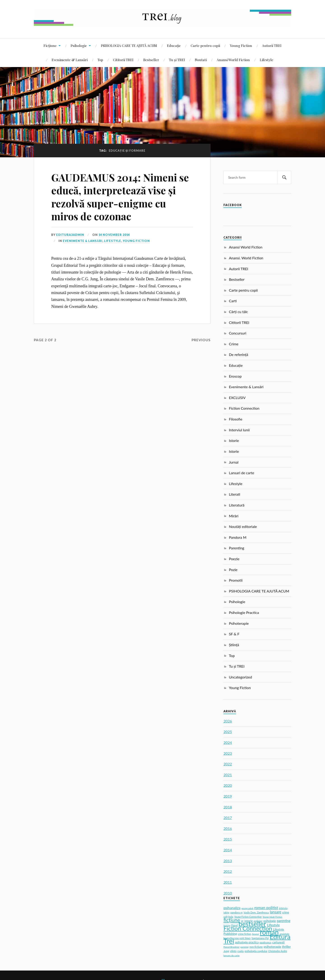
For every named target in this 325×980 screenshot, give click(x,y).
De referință (238, 354)
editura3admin (70, 235)
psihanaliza (232, 908)
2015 (228, 839)
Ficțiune (50, 45)
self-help (228, 917)
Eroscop (235, 376)
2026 (228, 721)
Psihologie (79, 45)
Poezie (234, 559)
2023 (228, 753)
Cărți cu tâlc (238, 312)
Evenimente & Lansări (70, 60)
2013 (228, 861)
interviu (283, 908)
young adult (247, 908)
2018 (228, 807)
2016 (228, 828)
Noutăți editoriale (243, 526)
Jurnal (234, 462)
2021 (228, 775)
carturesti (278, 942)
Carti (233, 301)
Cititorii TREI (123, 60)
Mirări (234, 516)
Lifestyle (267, 60)
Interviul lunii (239, 430)
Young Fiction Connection (248, 917)
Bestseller (151, 60)
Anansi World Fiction (233, 60)
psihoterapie (272, 946)
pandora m (236, 912)
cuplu (241, 951)
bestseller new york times (237, 938)
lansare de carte (231, 955)
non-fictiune (256, 947)
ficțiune (232, 920)
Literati (234, 494)
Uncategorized (240, 677)
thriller (287, 947)
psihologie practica (247, 942)
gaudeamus (265, 943)
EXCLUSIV (237, 398)
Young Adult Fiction (272, 917)
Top (100, 60)
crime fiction (244, 934)
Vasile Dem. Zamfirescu (256, 912)
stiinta (233, 951)
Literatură (237, 505)
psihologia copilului (256, 951)
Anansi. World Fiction (246, 258)
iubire (226, 913)
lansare (276, 912)
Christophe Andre (278, 951)
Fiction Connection (244, 408)
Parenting (237, 548)
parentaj (244, 947)
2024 (228, 742)
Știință (234, 645)
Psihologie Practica (244, 612)
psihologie (270, 921)
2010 (228, 893)
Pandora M (238, 537)
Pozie (233, 570)
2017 (228, 818)
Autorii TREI (272, 45)
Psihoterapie (239, 623)
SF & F (234, 634)
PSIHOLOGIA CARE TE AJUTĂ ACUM (129, 45)
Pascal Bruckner (231, 947)
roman (269, 932)
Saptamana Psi (260, 938)
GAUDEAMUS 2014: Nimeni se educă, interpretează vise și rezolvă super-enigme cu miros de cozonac (120, 197)
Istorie (234, 440)
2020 (228, 785)
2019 (228, 796)
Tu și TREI (177, 60)
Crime (234, 344)
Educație (174, 45)
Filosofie (236, 419)
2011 (228, 882)
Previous (201, 340)
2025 (228, 732)
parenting (283, 921)
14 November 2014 (114, 235)
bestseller (252, 924)
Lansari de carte (241, 473)
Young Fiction (241, 45)
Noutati (201, 60)
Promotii (236, 580)
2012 (228, 871)
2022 (228, 764)
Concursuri (238, 333)
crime (286, 912)
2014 (228, 850)
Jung (226, 951)
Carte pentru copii (205, 45)
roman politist (266, 908)
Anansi (255, 934)
